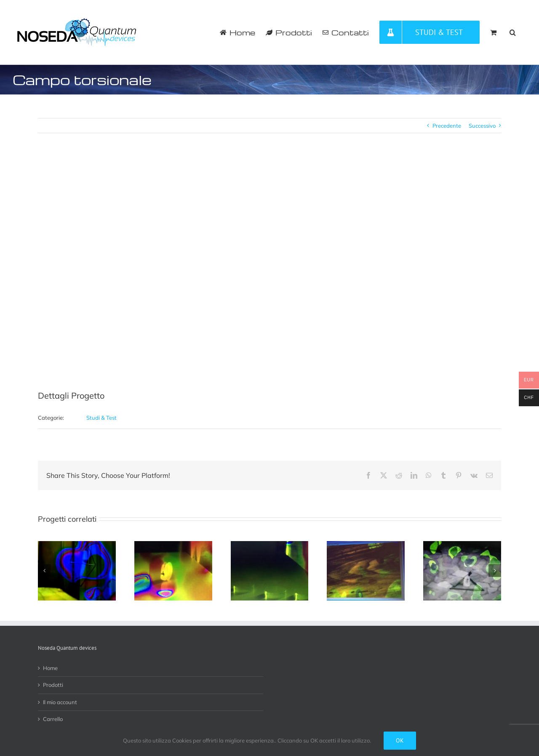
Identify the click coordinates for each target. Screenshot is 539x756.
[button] (513, 32)
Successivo (482, 126)
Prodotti (53, 685)
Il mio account (60, 702)
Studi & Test (101, 418)
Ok (400, 740)
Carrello (53, 719)
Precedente (447, 126)
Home (50, 668)
